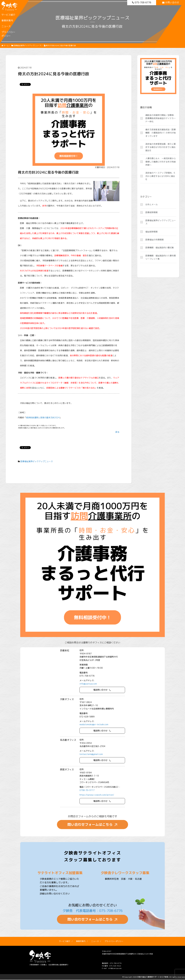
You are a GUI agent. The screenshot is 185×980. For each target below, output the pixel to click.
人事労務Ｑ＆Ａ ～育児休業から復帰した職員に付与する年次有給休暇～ (161, 162)
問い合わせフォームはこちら (90, 825)
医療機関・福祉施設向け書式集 (160, 248)
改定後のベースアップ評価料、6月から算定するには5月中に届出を (160, 176)
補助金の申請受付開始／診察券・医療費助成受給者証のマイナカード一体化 (161, 118)
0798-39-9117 (87, 790)
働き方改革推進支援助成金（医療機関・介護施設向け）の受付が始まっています (161, 133)
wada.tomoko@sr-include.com (94, 724)
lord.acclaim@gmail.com (91, 754)
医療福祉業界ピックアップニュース (37, 461)
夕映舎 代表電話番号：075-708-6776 (92, 911)
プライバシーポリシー (8, 34)
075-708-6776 (142, 2)
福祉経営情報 (151, 232)
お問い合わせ (171, 2)
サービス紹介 (8, 15)
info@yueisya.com (88, 684)
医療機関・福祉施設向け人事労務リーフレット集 (161, 257)
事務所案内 (7, 20)
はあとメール (151, 204)
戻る (117, 432)
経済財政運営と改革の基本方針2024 (43, 417)
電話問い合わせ (100, 690)
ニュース (6, 26)
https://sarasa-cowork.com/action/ (97, 795)
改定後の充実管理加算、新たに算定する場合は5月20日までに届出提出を (161, 147)
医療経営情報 (151, 212)
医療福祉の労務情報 (155, 240)
